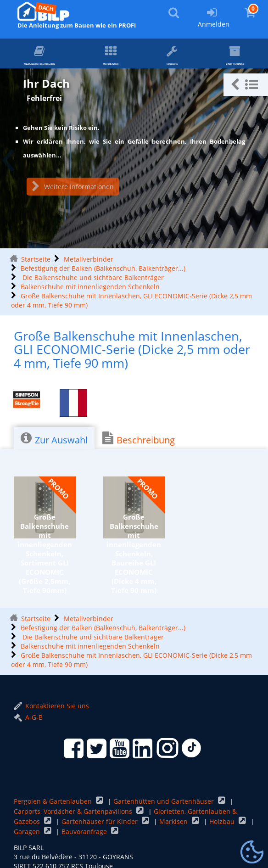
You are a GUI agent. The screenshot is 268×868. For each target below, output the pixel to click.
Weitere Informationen (73, 187)
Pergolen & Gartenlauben (54, 801)
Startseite (36, 259)
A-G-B (28, 717)
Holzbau (223, 821)
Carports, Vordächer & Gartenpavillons (74, 811)
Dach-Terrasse (238, 57)
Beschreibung (139, 439)
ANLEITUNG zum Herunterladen (67, 57)
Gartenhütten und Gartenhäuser (165, 801)
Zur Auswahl (54, 439)
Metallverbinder (89, 259)
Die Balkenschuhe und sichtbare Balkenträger (92, 277)
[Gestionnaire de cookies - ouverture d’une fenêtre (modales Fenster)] (252, 852)
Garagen (28, 832)
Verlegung (193, 56)
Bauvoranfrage (85, 832)
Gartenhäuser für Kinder (100, 821)
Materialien (155, 56)
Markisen (174, 821)
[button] (246, 85)
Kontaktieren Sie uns (51, 706)
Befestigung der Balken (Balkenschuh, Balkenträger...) (103, 268)
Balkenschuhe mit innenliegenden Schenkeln (90, 287)
